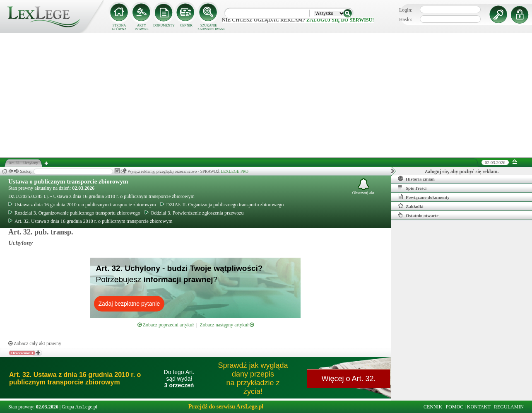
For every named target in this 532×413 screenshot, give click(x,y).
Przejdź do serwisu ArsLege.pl (226, 407)
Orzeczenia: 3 (22, 353)
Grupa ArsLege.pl (79, 407)
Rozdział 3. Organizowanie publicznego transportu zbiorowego (74, 213)
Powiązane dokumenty (424, 197)
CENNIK (186, 25)
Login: (406, 10)
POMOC (455, 407)
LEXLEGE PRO (235, 171)
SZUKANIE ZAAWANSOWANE (209, 27)
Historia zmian (416, 179)
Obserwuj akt (363, 187)
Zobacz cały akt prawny (35, 343)
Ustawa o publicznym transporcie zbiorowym (68, 181)
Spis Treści (412, 188)
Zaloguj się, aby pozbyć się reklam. (462, 171)
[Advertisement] (266, 95)
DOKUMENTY (164, 25)
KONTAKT (479, 407)
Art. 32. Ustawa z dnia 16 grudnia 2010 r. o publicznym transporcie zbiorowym (90, 221)
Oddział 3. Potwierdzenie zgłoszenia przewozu (194, 213)
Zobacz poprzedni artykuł (166, 325)
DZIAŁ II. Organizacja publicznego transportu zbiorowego (222, 205)
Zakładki (411, 206)
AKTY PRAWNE (141, 27)
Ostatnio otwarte (418, 215)
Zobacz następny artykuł (227, 325)
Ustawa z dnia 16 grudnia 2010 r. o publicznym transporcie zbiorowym (82, 205)
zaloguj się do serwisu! (340, 20)
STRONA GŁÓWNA (119, 27)
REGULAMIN (509, 407)
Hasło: (406, 19)
